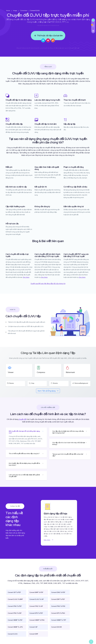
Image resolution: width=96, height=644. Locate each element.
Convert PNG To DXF (15, 613)
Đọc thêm (26, 277)
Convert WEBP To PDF (15, 620)
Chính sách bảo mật (74, 48)
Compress (41, 372)
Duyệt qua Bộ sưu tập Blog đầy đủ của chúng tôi (48, 284)
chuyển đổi (22, 419)
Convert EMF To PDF (58, 599)
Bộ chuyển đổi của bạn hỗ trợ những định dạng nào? (24, 432)
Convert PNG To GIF (36, 606)
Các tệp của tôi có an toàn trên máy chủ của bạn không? (69, 443)
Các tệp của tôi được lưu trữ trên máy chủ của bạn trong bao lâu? (68, 432)
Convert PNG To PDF (15, 606)
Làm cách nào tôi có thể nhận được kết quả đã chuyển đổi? (24, 476)
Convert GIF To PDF (14, 592)
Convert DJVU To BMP (15, 599)
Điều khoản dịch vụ (61, 48)
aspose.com (47, 25)
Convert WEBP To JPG (15, 627)
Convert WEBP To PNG (37, 620)
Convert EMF (34, 634)
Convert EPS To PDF (36, 613)
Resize (10, 383)
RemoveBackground (80, 383)
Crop (32, 383)
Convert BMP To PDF (36, 592)
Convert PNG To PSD (58, 606)
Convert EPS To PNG (58, 613)
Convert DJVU (13, 634)
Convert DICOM (56, 627)
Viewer (11, 372)
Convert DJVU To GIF (37, 599)
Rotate (54, 383)
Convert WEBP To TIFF (59, 620)
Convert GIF (33, 627)
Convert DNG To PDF (58, 592)
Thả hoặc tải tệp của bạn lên (48, 36)
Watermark (70, 372)
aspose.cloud (55, 25)
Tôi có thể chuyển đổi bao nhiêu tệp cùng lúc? (24, 454)
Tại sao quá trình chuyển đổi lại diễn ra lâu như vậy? (68, 455)
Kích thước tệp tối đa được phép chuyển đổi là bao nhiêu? (24, 464)
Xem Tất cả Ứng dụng (48, 391)
